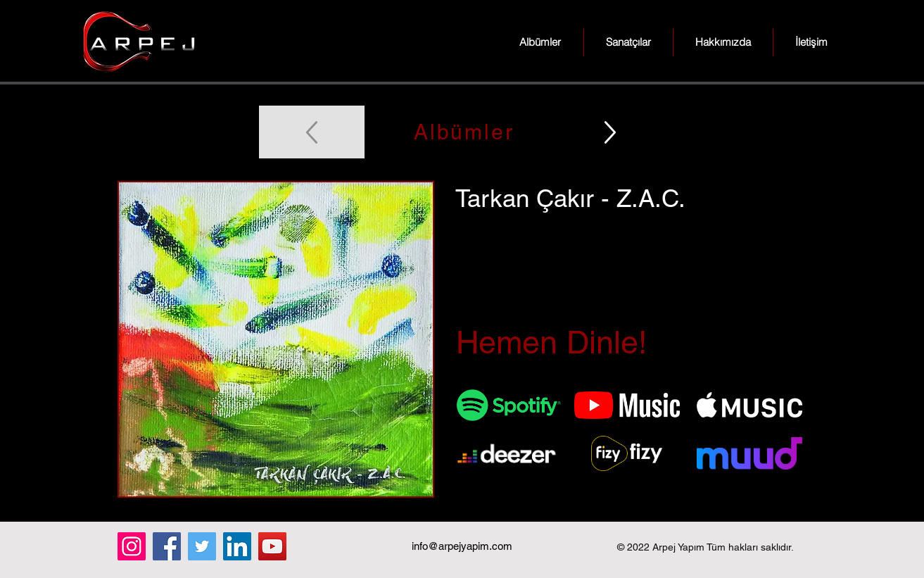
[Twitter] (202, 546)
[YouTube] (272, 546)
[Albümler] (462, 132)
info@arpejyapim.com (462, 546)
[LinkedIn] (237, 546)
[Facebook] (167, 546)
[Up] (610, 132)
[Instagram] (132, 546)
